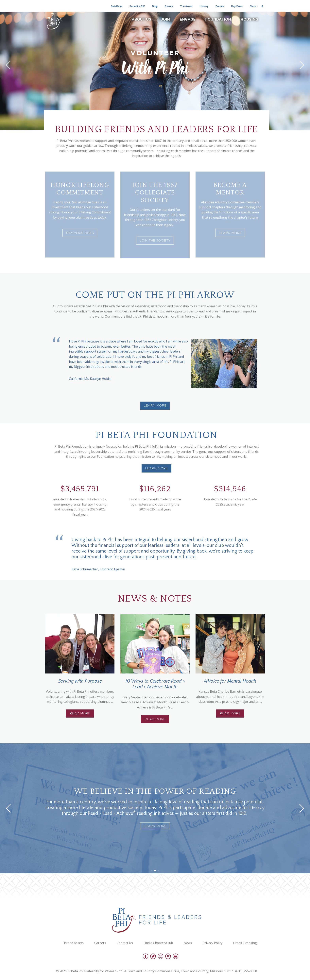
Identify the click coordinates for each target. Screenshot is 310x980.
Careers (100, 943)
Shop (253, 6)
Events (169, 6)
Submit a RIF (137, 6)
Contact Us (125, 943)
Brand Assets (74, 943)
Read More (80, 713)
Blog (155, 6)
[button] (9, 65)
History (204, 6)
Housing (249, 19)
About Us (141, 19)
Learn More (230, 233)
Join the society (155, 240)
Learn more (156, 468)
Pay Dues (237, 6)
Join (165, 19)
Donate (220, 6)
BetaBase (116, 6)
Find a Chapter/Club (158, 943)
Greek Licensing (245, 943)
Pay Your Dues (80, 233)
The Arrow (186, 6)
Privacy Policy (213, 943)
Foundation (218, 19)
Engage (188, 19)
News (188, 943)
